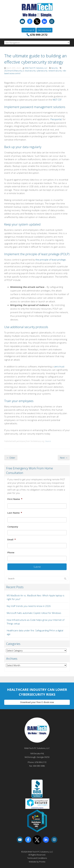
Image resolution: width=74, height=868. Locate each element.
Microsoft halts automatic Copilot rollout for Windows (34, 613)
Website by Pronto (37, 862)
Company (13, 527)
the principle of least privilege (51, 260)
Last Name (15, 513)
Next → (64, 458)
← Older (11, 458)
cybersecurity (42, 71)
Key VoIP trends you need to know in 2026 (29, 606)
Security (54, 68)
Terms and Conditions (37, 858)
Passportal (56, 119)
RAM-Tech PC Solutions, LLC (36, 68)
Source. (48, 441)
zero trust (59, 366)
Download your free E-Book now (37, 702)
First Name (15, 499)
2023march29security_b (14, 71)
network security (55, 71)
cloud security (30, 71)
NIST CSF (57, 100)
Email (12, 540)
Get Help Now (44, 30)
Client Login (29, 30)
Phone (11, 552)
